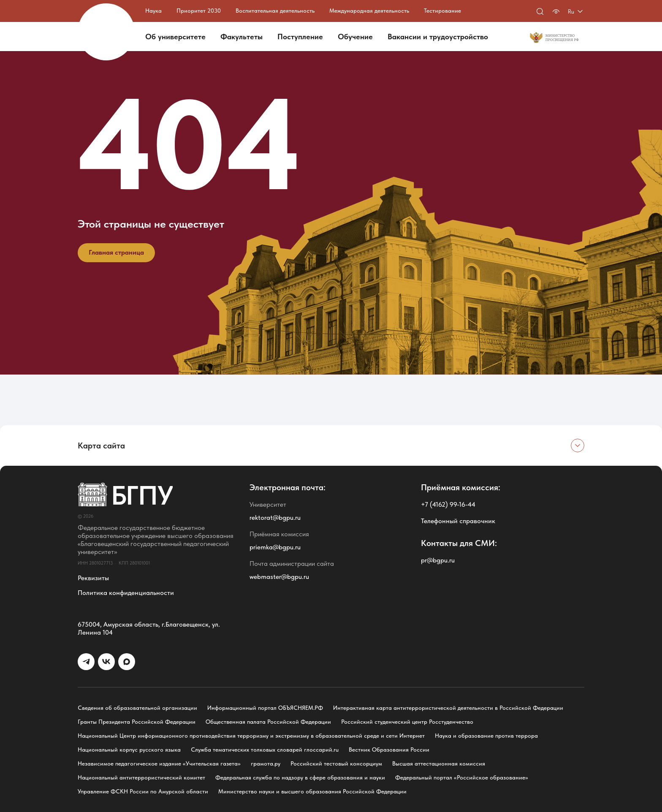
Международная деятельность (369, 11)
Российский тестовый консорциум (336, 763)
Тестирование (442, 11)
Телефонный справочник (458, 521)
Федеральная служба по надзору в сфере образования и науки (300, 777)
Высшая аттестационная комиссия (439, 763)
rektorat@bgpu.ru (275, 517)
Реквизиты (93, 578)
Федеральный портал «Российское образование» (462, 777)
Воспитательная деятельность (275, 11)
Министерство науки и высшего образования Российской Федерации (312, 791)
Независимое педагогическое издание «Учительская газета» (159, 763)
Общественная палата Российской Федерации (268, 722)
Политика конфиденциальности (126, 593)
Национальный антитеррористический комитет (141, 777)
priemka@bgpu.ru (275, 547)
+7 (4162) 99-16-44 (448, 504)
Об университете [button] (175, 37)
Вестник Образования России (389, 750)
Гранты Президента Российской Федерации (137, 722)
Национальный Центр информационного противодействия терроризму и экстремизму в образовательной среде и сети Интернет (251, 736)
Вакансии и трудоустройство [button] (438, 37)
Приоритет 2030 (199, 11)
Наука (153, 11)
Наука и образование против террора (486, 736)
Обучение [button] (355, 37)
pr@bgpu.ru (438, 560)
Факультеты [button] (241, 37)
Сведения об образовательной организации (137, 708)
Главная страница (116, 252)
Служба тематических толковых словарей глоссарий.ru (265, 750)
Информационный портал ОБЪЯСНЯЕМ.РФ (265, 708)
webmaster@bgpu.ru (279, 577)
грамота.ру (266, 763)
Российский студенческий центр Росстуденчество (407, 722)
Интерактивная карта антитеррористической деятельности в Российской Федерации (448, 708)
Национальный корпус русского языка (129, 750)
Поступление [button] (300, 37)
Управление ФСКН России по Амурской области (143, 791)
